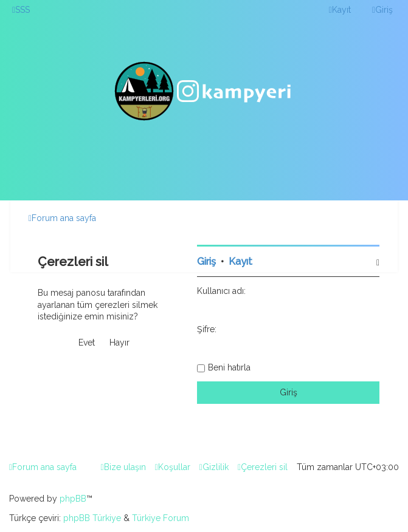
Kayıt (240, 261)
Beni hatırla (229, 367)
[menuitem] (21, 10)
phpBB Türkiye (92, 518)
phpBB (73, 499)
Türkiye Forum (161, 518)
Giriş (206, 261)
